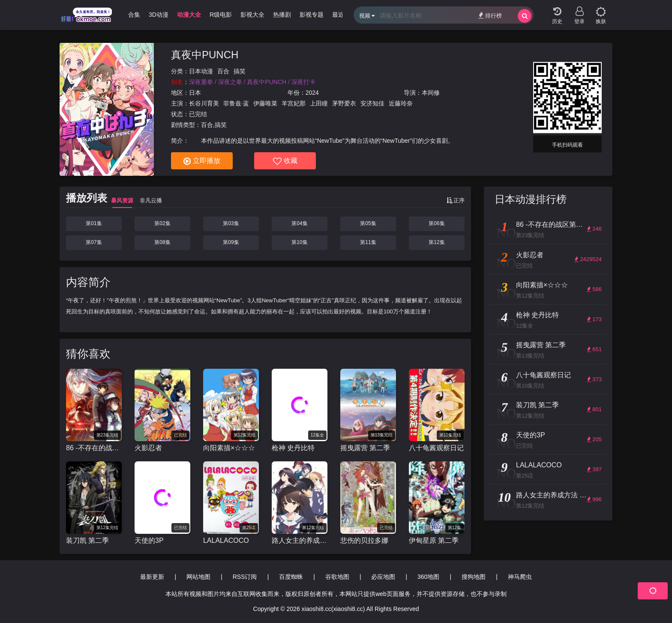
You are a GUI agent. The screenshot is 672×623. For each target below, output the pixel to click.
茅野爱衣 (344, 103)
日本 (195, 93)
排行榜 (490, 15)
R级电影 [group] (221, 15)
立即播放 (202, 161)
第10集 (299, 242)
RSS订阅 (245, 577)
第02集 (162, 223)
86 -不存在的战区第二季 (94, 448)
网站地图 (198, 577)
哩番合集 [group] (128, 15)
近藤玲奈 (401, 103)
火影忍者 (148, 448)
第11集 (368, 242)
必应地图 (383, 577)
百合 (223, 71)
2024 (312, 93)
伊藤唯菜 (265, 103)
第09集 (231, 242)
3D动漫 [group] (159, 15)
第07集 (94, 242)
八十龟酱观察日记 (436, 448)
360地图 (428, 577)
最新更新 (152, 577)
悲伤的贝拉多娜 (364, 540)
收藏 (285, 161)
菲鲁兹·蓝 (236, 103)
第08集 (162, 242)
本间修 (431, 93)
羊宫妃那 (294, 103)
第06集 (436, 223)
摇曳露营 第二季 (365, 448)
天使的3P (149, 540)
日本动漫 (201, 71)
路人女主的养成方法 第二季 (300, 540)
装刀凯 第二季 (87, 540)
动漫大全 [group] (189, 15)
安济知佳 (372, 103)
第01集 (94, 223)
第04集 (299, 223)
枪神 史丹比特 (293, 448)
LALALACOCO (226, 540)
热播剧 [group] (282, 15)
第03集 (231, 223)
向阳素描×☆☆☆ (229, 448)
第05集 (368, 223)
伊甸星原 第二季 (434, 540)
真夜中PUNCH (205, 55)
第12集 (436, 242)
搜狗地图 (474, 577)
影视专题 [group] (312, 15)
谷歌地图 (337, 577)
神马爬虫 (520, 577)
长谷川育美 (204, 103)
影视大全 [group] (252, 15)
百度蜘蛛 (291, 577)
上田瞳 (319, 103)
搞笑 (240, 71)
